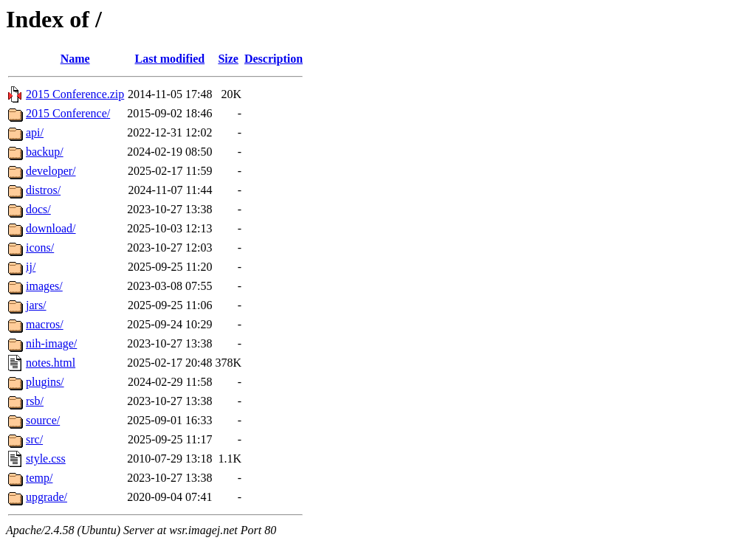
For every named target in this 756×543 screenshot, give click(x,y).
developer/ (51, 171)
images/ (44, 286)
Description (274, 59)
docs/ (38, 209)
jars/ (36, 305)
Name (75, 59)
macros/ (45, 324)
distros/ (43, 190)
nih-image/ (51, 343)
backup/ (45, 152)
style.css (46, 459)
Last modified (170, 59)
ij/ (31, 267)
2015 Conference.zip (75, 94)
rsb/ (35, 401)
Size (228, 59)
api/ (35, 132)
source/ (43, 420)
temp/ (39, 478)
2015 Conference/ (68, 113)
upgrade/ (47, 497)
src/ (34, 439)
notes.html (51, 363)
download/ (51, 228)
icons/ (40, 248)
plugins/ (45, 382)
